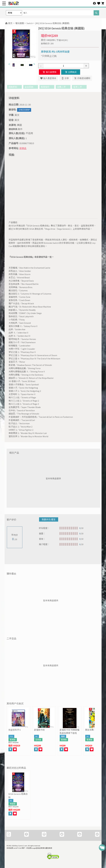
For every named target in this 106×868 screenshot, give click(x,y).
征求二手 (79, 87)
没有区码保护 (24, 110)
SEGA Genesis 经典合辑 (18, 796)
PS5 (11, 736)
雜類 (63, 736)
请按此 (23, 148)
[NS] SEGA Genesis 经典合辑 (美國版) (52, 23)
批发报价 (47, 87)
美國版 (13, 804)
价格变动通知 (82, 78)
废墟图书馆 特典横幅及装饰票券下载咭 (69, 731)
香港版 (13, 740)
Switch (30, 23)
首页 (9, 23)
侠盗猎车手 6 (14, 730)
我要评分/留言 (49, 519)
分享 (65, 78)
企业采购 (31, 87)
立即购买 (71, 72)
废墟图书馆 (39, 730)
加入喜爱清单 (48, 78)
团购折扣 (14, 87)
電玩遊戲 (20, 23)
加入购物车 (49, 72)
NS (37, 736)
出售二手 (63, 87)
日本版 (38, 740)
